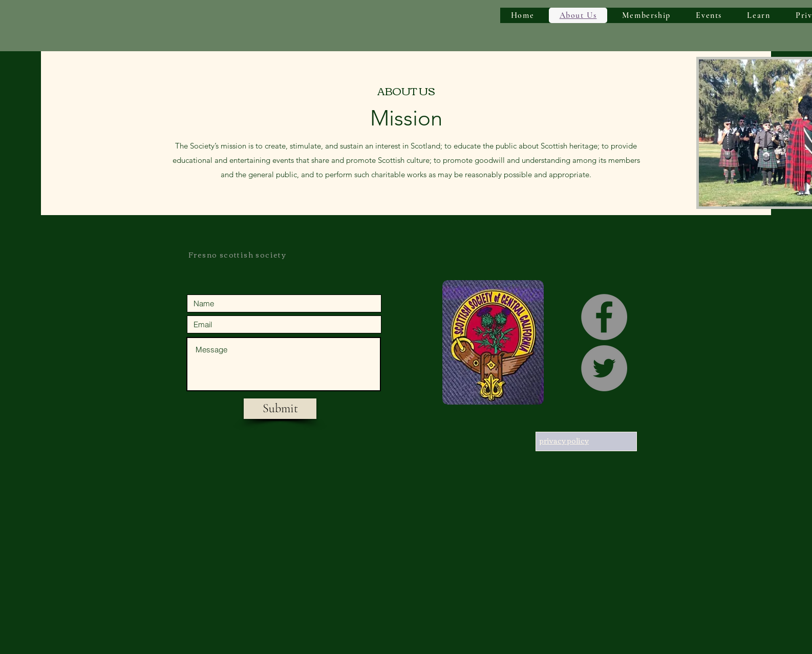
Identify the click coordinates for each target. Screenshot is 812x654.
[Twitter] (604, 368)
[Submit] (280, 409)
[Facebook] (604, 317)
